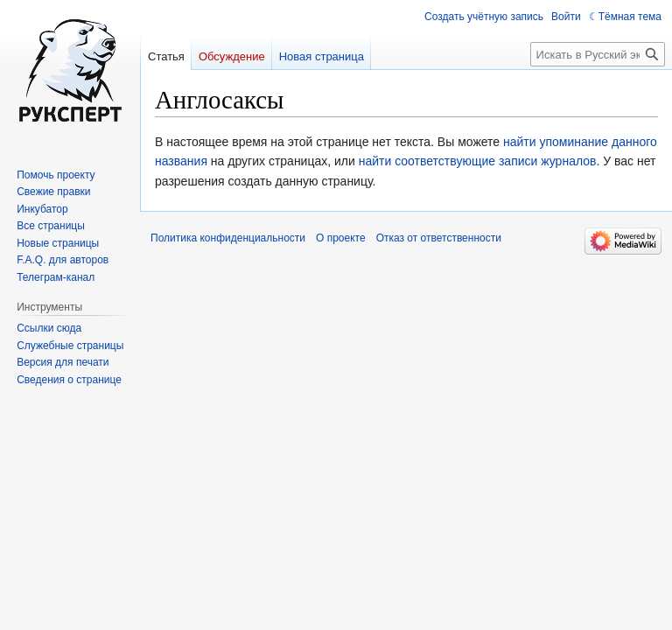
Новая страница (322, 56)
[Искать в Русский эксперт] (598, 54)
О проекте (341, 238)
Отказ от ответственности (439, 238)
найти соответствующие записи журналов (478, 161)
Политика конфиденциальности (228, 238)
